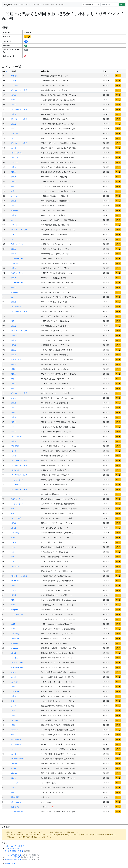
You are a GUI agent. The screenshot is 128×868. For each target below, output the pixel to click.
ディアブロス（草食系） (20, 475)
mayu (13, 398)
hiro (13, 792)
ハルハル (15, 196)
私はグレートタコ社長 (19, 90)
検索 (122, 4)
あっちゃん (15, 158)
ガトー (14, 749)
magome (15, 210)
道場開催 (46, 4)
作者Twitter (10, 864)
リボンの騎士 (16, 470)
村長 (13, 191)
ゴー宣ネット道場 (12, 848)
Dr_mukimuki (16, 739)
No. (4, 71)
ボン (13, 571)
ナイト (14, 494)
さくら (14, 788)
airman (14, 763)
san (13, 138)
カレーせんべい (17, 153)
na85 (13, 100)
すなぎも (15, 76)
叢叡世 (14, 105)
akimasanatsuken (18, 759)
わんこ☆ (15, 133)
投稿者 (21, 4)
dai (13, 427)
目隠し (14, 711)
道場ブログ (37, 4)
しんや (14, 456)
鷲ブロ (61, 4)
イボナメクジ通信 (12, 857)
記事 (16, 4)
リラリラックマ (17, 436)
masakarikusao (17, 667)
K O (13, 701)
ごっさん (15, 658)
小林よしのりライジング (15, 846)
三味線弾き (15, 446)
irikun (14, 768)
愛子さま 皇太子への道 (14, 851)
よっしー (15, 162)
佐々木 (14, 451)
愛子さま (54, 4)
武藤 (13, 369)
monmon (15, 730)
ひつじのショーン (18, 662)
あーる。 (15, 316)
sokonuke (15, 581)
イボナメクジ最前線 (13, 860)
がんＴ (14, 706)
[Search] (110, 4)
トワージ (15, 783)
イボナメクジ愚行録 (13, 855)
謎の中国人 (15, 797)
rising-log (7, 4)
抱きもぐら (15, 807)
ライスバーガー (17, 720)
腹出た (14, 778)
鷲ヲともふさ (16, 360)
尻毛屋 (14, 95)
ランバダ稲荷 (16, 518)
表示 (27, 37)
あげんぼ (15, 682)
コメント (28, 4)
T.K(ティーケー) (17, 244)
